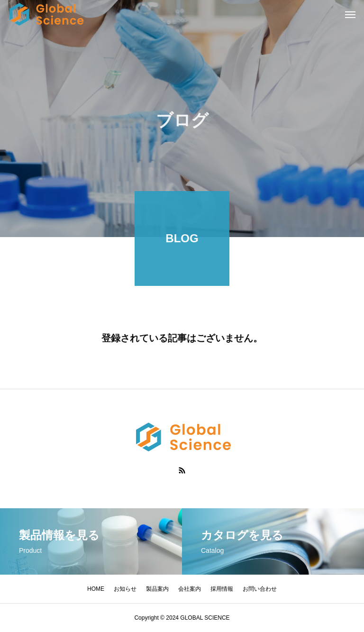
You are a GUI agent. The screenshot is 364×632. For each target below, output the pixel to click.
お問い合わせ (260, 589)
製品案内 (157, 589)
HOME (96, 589)
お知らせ (125, 589)
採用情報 (222, 589)
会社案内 (190, 589)
